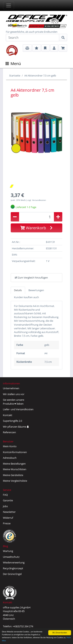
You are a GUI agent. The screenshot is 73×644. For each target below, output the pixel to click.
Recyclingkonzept (13, 568)
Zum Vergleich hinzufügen (31, 278)
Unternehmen (11, 388)
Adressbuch (10, 458)
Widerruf (8, 518)
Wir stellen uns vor (14, 394)
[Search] (33, 38)
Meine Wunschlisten (15, 469)
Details (18, 290)
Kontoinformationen (15, 452)
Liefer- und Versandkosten (18, 409)
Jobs (5, 506)
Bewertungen (36, 290)
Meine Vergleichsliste (15, 481)
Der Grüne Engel (12, 574)
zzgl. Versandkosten (37, 200)
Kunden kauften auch (26, 297)
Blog (5, 546)
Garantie (8, 500)
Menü (13, 64)
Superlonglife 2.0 (12, 421)
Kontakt (8, 415)
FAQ (5, 495)
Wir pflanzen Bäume (16, 427)
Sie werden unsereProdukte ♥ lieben (14, 402)
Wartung (8, 551)
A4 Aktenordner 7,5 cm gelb (40, 76)
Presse (7, 523)
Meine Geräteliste (13, 475)
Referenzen (9, 432)
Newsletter (9, 512)
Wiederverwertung (14, 562)
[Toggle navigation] (9, 5)
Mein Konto (10, 446)
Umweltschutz (11, 557)
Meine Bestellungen (14, 464)
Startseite (15, 76)
